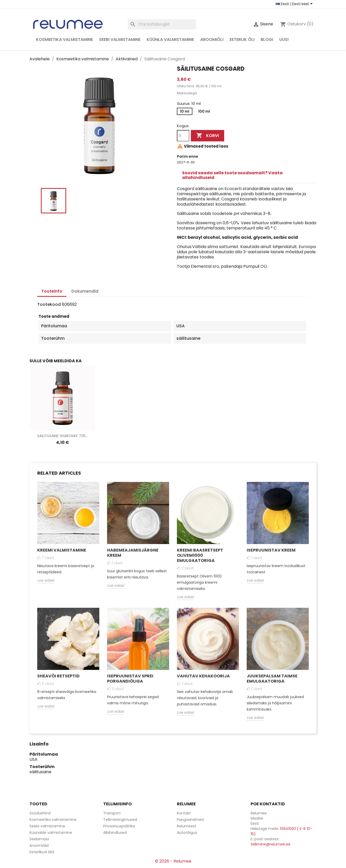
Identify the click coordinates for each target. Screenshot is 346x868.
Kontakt (184, 813)
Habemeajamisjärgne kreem (133, 553)
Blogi (267, 39)
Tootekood (49, 305)
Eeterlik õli (242, 39)
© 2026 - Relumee (173, 861)
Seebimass (39, 839)
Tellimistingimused (120, 820)
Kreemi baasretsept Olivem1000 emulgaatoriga (200, 555)
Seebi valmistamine (120, 39)
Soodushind (40, 813)
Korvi (208, 136)
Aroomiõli (212, 39)
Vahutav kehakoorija (203, 676)
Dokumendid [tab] (85, 291)
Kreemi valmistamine (62, 550)
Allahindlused (115, 833)
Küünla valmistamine (170, 39)
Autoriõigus (187, 833)
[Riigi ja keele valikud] (295, 4)
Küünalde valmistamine (51, 833)
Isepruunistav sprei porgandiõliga (130, 679)
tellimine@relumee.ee (270, 844)
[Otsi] (162, 24)
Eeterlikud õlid (42, 852)
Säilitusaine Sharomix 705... (63, 436)
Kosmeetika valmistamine (64, 39)
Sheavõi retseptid (58, 676)
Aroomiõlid (39, 845)
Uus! (284, 39)
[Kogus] (183, 136)
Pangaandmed (190, 820)
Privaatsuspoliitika (119, 826)
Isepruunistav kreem (271, 550)
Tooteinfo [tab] (52, 291)
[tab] (247, 175)
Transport (112, 813)
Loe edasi (46, 580)
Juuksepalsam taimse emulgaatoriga (272, 679)
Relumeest (187, 826)
